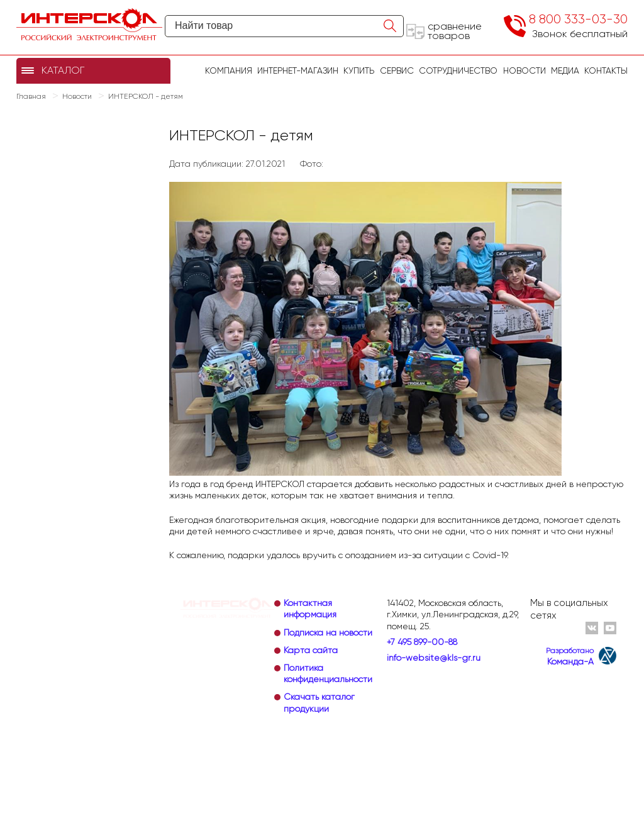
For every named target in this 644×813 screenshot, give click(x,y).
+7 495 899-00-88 (422, 642)
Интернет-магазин (298, 70)
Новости (525, 70)
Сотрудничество (458, 70)
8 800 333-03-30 (578, 19)
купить (359, 70)
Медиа (565, 70)
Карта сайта (311, 650)
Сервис (397, 70)
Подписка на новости (328, 632)
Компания (229, 70)
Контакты (606, 70)
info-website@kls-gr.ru (434, 658)
